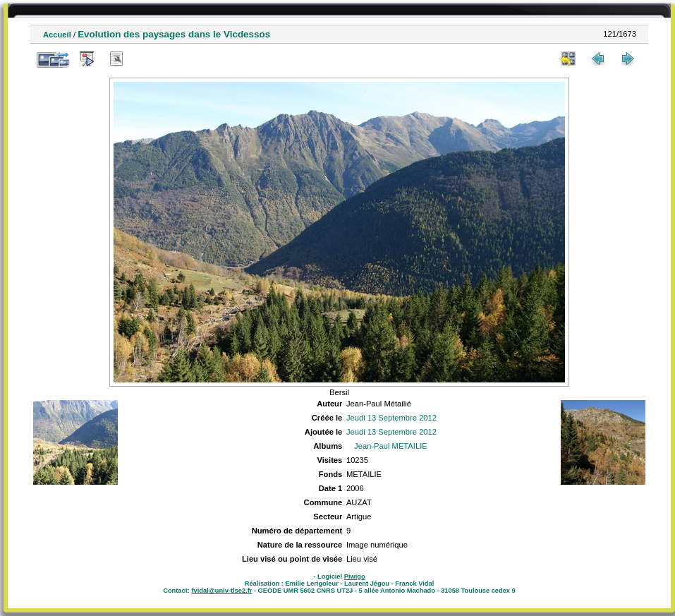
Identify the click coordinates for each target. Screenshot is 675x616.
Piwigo (355, 576)
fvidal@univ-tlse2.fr (221, 591)
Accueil (57, 35)
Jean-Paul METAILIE (391, 446)
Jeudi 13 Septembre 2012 (391, 418)
